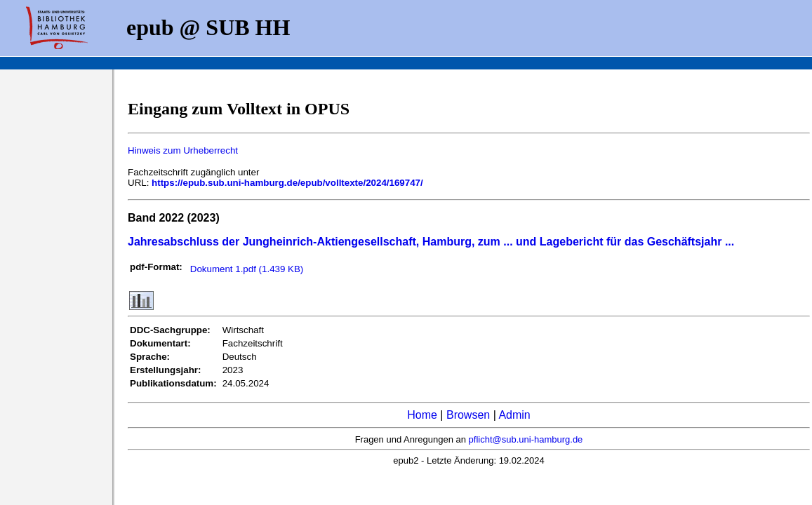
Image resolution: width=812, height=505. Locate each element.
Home (422, 415)
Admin (514, 415)
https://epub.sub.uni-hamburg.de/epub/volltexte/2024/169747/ (287, 183)
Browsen (468, 415)
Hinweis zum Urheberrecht (183, 150)
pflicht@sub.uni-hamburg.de (526, 439)
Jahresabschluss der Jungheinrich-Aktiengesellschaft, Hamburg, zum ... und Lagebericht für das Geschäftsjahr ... (431, 242)
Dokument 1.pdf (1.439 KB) (247, 269)
